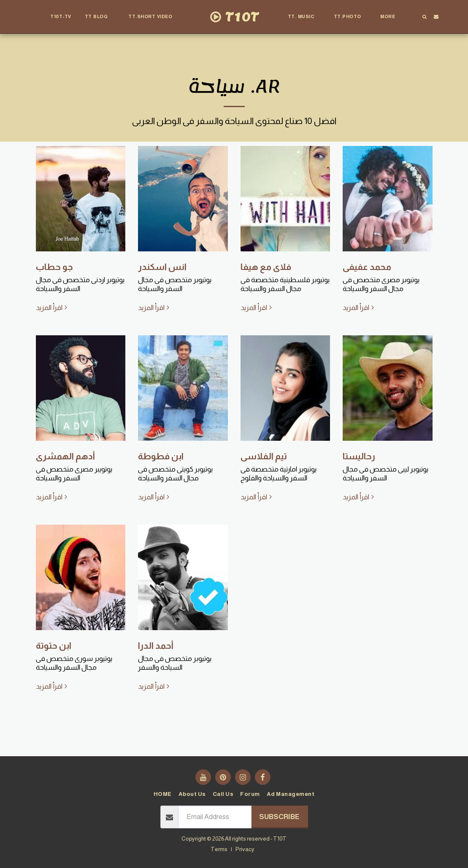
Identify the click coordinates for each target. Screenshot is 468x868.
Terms (219, 849)
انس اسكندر (162, 267)
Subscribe (279, 817)
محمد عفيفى (367, 267)
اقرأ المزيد (53, 308)
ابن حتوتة (54, 646)
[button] (100, 17)
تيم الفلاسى (264, 456)
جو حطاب (54, 267)
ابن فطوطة (161, 456)
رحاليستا (359, 456)
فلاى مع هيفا (266, 267)
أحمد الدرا (156, 646)
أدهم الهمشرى (65, 456)
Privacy (245, 849)
